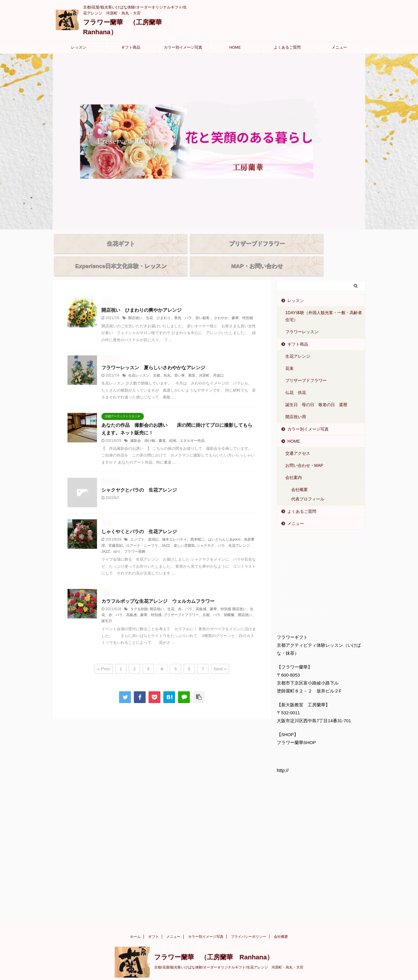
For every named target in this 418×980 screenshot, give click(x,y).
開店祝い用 (296, 404)
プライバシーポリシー (249, 924)
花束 (289, 356)
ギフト (154, 924)
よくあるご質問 (287, 47)
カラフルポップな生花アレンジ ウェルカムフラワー (158, 589)
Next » (220, 656)
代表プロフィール (308, 487)
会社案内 (294, 465)
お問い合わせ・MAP (304, 453)
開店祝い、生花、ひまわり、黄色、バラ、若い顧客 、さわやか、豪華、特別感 (191, 306)
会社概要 (299, 477)
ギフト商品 (131, 47)
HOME (235, 47)
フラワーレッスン (302, 319)
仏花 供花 (296, 380)
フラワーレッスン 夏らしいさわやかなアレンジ (153, 355)
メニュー (339, 47)
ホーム (135, 924)
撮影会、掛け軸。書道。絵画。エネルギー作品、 (169, 428)
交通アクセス (298, 441)
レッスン (79, 47)
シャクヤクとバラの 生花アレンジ (139, 478)
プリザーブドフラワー (306, 368)
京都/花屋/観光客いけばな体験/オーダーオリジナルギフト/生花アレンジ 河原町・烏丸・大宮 (229, 955)
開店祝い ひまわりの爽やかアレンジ (141, 298)
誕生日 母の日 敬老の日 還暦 (316, 392)
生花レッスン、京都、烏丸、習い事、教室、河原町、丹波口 (176, 363)
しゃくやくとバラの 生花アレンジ (141, 519)
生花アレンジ (298, 344)
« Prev (104, 656)
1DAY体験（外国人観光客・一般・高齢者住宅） (324, 304)
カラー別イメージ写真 (183, 47)
